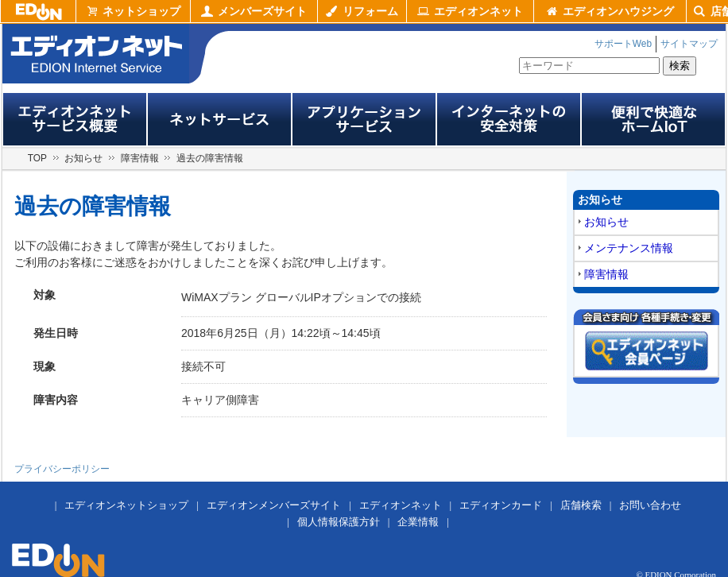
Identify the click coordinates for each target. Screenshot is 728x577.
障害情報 (140, 158)
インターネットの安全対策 (509, 119)
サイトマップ (689, 44)
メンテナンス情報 (629, 248)
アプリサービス (364, 119)
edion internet (96, 54)
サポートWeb (623, 44)
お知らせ (83, 158)
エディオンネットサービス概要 (75, 119)
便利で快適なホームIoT (653, 119)
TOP (37, 158)
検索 (680, 66)
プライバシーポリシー (62, 469)
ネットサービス (219, 119)
